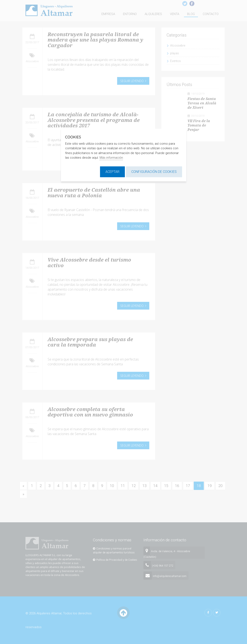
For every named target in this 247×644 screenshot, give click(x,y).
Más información (111, 158)
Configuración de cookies (154, 172)
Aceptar (112, 172)
